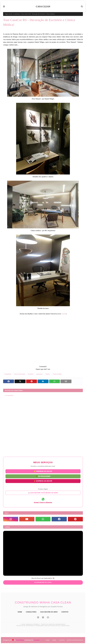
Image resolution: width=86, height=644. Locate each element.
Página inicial (9, 14)
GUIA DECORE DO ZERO (49, 612)
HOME (20, 612)
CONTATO (65, 612)
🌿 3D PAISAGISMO (43, 476)
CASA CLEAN (43, 6)
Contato (62, 640)
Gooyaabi (37, 640)
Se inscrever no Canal (43, 582)
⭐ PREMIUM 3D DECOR (43, 471)
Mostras (48, 374)
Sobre (54, 640)
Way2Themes (20, 640)
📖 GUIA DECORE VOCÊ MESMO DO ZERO (43, 493)
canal (63, 314)
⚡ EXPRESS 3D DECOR (43, 481)
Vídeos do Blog (57, 374)
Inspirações (39, 374)
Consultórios (17, 14)
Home (48, 640)
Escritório (31, 374)
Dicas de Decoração (20, 374)
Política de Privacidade (75, 640)
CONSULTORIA (31, 612)
